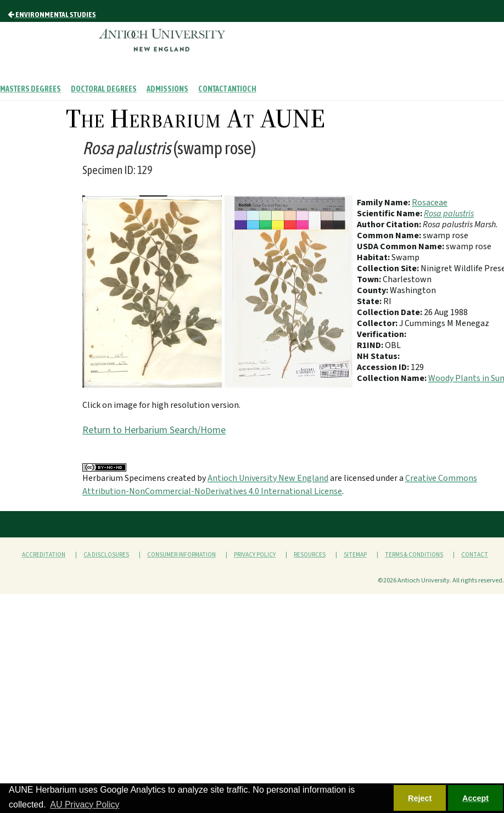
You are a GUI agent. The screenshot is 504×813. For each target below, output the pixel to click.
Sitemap (355, 555)
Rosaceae (430, 203)
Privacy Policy (255, 555)
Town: (370, 279)
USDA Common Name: (401, 246)
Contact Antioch (227, 89)
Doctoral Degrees (104, 89)
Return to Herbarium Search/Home (154, 430)
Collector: (378, 323)
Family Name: (384, 203)
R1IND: (371, 345)
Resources (310, 555)
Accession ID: (384, 367)
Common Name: (390, 236)
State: (370, 301)
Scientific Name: (390, 214)
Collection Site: (389, 268)
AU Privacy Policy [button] (85, 804)
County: (373, 290)
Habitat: (374, 257)
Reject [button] (420, 798)
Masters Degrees (30, 89)
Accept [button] (475, 798)
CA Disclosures (106, 555)
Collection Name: (393, 378)
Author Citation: (390, 225)
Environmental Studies (52, 14)
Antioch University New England (268, 478)
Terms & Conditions (414, 555)
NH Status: (378, 356)
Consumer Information (181, 555)
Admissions (167, 89)
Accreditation (44, 555)
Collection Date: (390, 312)
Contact (475, 555)
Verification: (382, 334)
